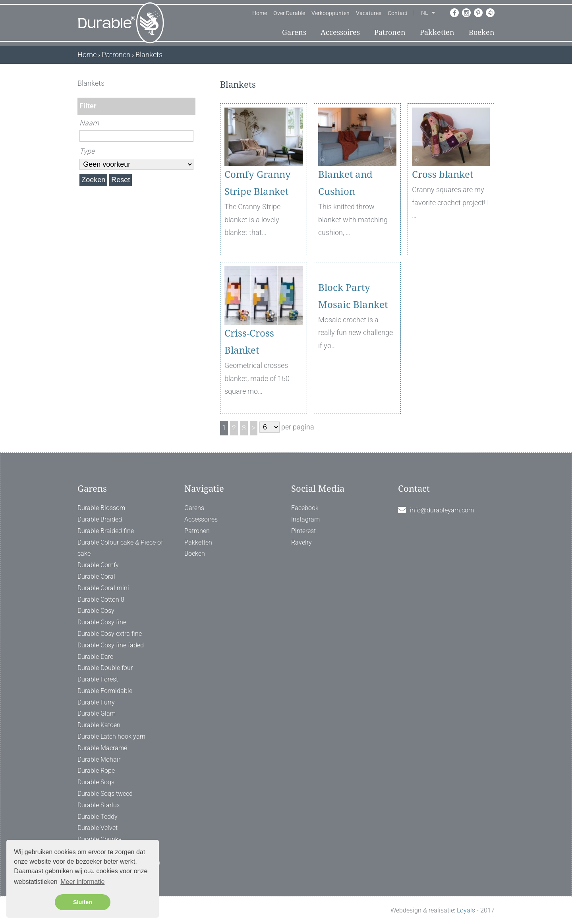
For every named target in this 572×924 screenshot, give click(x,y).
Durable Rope (96, 771)
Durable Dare (95, 657)
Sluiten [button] (83, 902)
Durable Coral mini (103, 588)
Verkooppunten (330, 13)
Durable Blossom (101, 508)
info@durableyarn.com (442, 510)
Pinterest (303, 531)
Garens (294, 32)
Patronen (390, 32)
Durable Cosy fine (102, 622)
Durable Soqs (96, 782)
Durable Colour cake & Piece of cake (120, 548)
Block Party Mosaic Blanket (353, 342)
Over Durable (289, 13)
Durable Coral (96, 577)
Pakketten (437, 32)
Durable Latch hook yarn (111, 736)
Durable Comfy (98, 565)
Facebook (305, 508)
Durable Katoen (99, 725)
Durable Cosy (96, 611)
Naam (89, 123)
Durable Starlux (99, 805)
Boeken (482, 32)
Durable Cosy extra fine (110, 634)
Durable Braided (100, 519)
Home (260, 13)
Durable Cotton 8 (101, 600)
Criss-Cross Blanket (249, 342)
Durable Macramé (102, 748)
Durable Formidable (105, 691)
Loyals (466, 910)
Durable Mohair (99, 759)
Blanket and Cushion (345, 183)
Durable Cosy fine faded (111, 645)
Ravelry (301, 542)
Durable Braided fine (106, 531)
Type (87, 151)
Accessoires (340, 32)
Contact (398, 13)
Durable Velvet (98, 828)
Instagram (305, 519)
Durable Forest (98, 679)
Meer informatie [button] (82, 882)
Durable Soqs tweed (105, 794)
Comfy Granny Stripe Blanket (258, 183)
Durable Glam (97, 713)
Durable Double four (105, 668)
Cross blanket (443, 175)
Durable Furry (96, 702)
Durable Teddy (98, 817)
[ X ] (190, 83)
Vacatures (369, 13)
